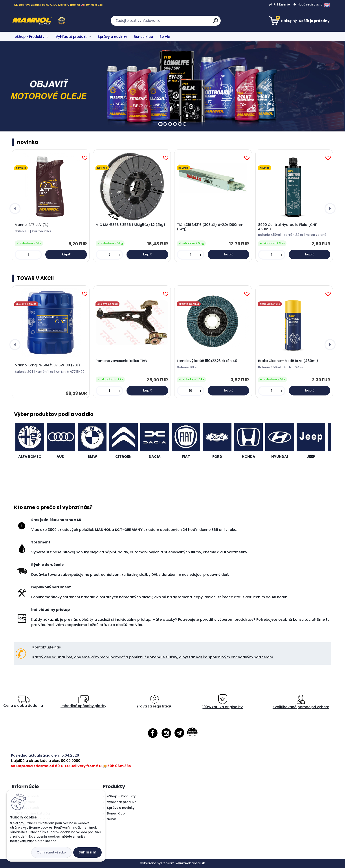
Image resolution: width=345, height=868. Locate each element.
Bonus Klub (143, 37)
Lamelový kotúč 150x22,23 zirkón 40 (207, 361)
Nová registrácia (310, 4)
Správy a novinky (112, 37)
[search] (216, 22)
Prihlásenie (282, 4)
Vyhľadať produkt (71, 37)
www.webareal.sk (190, 863)
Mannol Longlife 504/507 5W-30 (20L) (47, 365)
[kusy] (28, 255)
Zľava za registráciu (154, 702)
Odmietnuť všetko (51, 852)
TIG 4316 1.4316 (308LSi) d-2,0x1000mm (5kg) (210, 227)
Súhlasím (87, 852)
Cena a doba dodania (23, 702)
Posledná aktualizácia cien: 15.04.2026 (45, 755)
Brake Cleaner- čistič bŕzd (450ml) (288, 361)
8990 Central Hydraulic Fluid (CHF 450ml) (287, 227)
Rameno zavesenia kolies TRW (121, 361)
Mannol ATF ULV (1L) (32, 225)
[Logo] (39, 21)
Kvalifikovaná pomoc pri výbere (301, 702)
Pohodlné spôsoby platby (83, 702)
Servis (165, 37)
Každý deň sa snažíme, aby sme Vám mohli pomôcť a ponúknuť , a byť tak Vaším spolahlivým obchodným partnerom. (153, 657)
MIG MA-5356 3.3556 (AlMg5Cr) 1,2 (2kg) (130, 225)
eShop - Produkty (30, 37)
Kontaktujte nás (47, 647)
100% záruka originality (223, 702)
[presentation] (15, 209)
